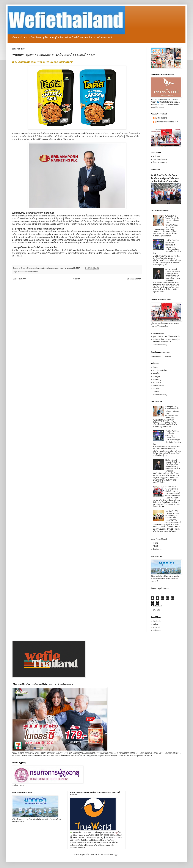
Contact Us (158, 549)
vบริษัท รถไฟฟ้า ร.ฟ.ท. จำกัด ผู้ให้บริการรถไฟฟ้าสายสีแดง (166, 341)
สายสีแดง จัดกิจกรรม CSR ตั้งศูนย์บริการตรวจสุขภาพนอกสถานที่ (173, 490)
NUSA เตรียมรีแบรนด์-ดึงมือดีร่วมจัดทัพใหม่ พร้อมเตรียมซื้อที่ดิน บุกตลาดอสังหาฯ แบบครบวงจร (173, 275)
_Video (156, 392)
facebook (157, 621)
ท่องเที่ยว (157, 373)
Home (155, 367)
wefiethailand (158, 333)
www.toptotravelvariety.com (167, 122)
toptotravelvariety (160, 159)
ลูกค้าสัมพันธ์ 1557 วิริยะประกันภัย (166, 336)
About (155, 546)
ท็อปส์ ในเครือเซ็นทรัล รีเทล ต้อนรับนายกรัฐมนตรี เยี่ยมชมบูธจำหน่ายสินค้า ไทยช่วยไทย (165, 178)
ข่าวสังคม (157, 382)
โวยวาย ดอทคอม (160, 162)
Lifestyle (156, 376)
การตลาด (21, 272)
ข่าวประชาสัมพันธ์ (32, 272)
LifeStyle (157, 389)
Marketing (157, 379)
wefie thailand (162, 118)
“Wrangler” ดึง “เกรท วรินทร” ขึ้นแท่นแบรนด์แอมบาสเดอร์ (173, 219)
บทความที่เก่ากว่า (134, 279)
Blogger (115, 855)
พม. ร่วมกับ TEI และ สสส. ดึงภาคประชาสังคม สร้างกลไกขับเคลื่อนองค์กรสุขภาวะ (172, 516)
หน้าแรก (77, 279)
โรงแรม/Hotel (158, 386)
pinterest (157, 627)
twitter (155, 624)
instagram (157, 630)
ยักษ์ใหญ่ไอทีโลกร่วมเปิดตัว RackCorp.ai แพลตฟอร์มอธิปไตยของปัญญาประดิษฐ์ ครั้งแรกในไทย (167, 247)
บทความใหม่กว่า (20, 279)
